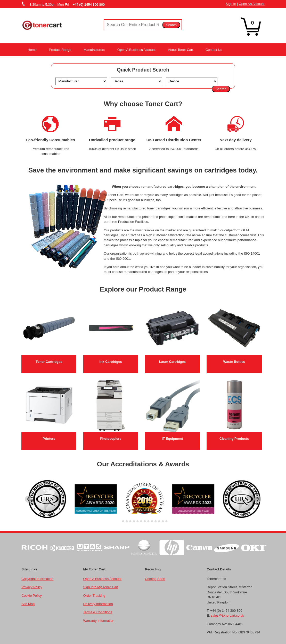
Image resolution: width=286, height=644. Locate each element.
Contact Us (214, 50)
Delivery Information (98, 604)
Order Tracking (94, 596)
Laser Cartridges (172, 362)
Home (32, 50)
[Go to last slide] (28, 499)
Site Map (28, 604)
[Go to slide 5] (134, 521)
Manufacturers (94, 50)
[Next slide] (258, 499)
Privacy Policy (32, 587)
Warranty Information (99, 621)
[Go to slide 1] (120, 521)
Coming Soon (155, 579)
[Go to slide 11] (156, 521)
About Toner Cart (181, 50)
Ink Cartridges (111, 362)
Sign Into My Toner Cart (101, 587)
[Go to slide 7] (141, 521)
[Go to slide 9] (148, 521)
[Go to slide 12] (159, 521)
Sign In (231, 4)
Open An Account (252, 4)
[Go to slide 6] (137, 521)
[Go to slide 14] (166, 521)
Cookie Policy (31, 596)
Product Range (60, 50)
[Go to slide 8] (145, 521)
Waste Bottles (234, 362)
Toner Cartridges (49, 362)
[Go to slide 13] (163, 521)
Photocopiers (111, 439)
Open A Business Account (136, 50)
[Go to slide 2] (123, 521)
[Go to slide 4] (130, 521)
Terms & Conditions (98, 612)
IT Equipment (173, 439)
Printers (49, 439)
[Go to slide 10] (152, 521)
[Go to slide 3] (127, 521)
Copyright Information (37, 579)
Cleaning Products (234, 439)
